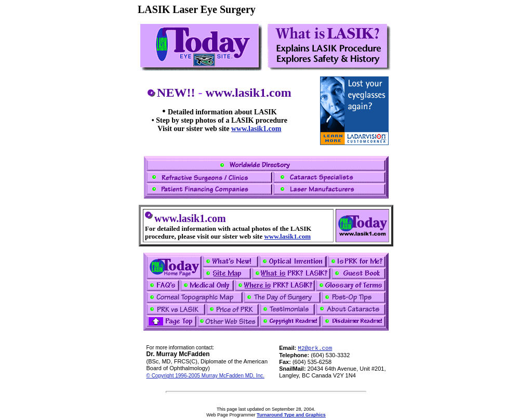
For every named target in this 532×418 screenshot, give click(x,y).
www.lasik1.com (256, 129)
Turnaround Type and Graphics (291, 415)
